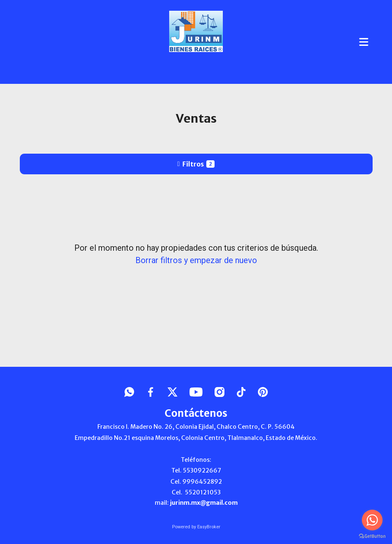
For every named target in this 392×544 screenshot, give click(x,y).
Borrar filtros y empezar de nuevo (196, 260)
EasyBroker (209, 527)
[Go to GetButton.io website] (372, 536)
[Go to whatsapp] (372, 520)
